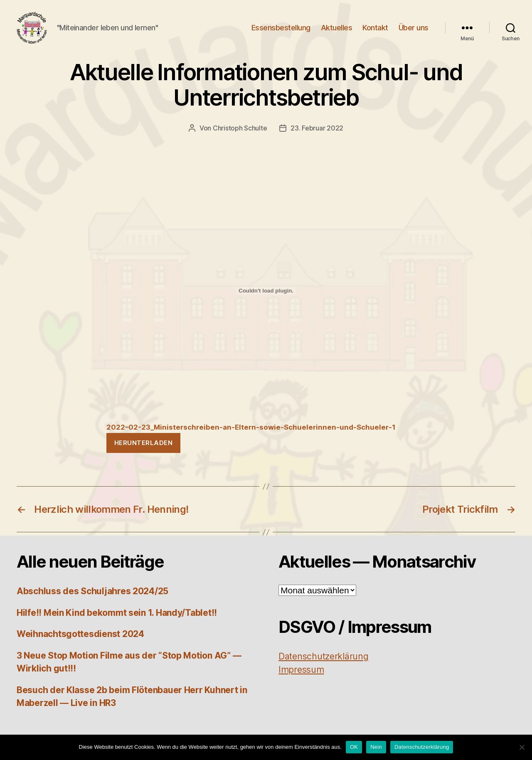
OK (354, 747)
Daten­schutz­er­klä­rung (324, 662)
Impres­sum (301, 675)
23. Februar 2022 (317, 133)
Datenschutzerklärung (422, 747)
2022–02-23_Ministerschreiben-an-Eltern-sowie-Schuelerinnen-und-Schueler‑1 (251, 433)
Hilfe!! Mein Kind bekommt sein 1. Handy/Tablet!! (117, 618)
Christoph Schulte (240, 133)
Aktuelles (337, 30)
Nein (376, 747)
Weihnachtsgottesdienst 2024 (80, 640)
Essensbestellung (281, 30)
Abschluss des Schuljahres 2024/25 (92, 597)
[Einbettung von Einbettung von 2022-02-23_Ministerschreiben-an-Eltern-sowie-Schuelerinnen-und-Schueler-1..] (266, 296)
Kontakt (375, 30)
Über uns (414, 30)
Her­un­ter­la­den (144, 448)
